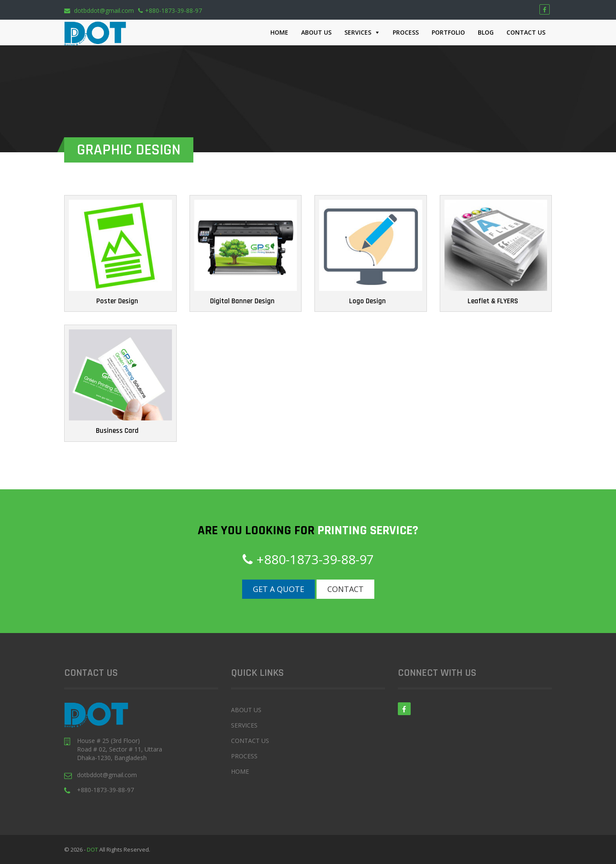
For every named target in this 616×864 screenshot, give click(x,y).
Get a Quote (278, 589)
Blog (486, 32)
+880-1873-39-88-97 (170, 10)
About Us (316, 32)
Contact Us (526, 32)
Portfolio (448, 32)
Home (279, 32)
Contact (345, 589)
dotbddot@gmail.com (99, 10)
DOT (93, 849)
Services (358, 32)
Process (406, 32)
